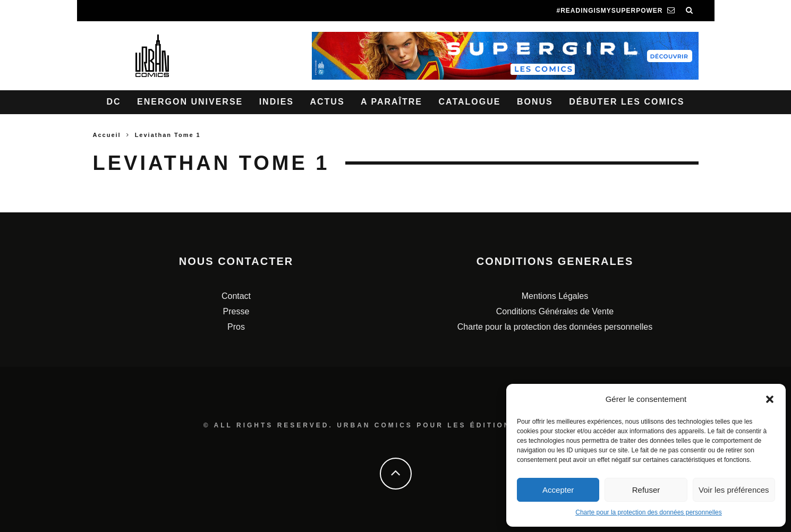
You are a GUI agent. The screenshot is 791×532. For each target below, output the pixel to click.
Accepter (558, 490)
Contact (236, 296)
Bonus (535, 102)
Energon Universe (190, 102)
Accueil (107, 135)
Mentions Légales (555, 296)
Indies (277, 102)
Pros (236, 327)
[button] (770, 399)
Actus (327, 102)
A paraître (392, 102)
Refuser (646, 490)
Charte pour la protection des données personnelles (649, 512)
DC (114, 102)
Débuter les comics (627, 102)
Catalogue (469, 102)
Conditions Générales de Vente (555, 311)
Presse (236, 311)
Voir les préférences (734, 490)
